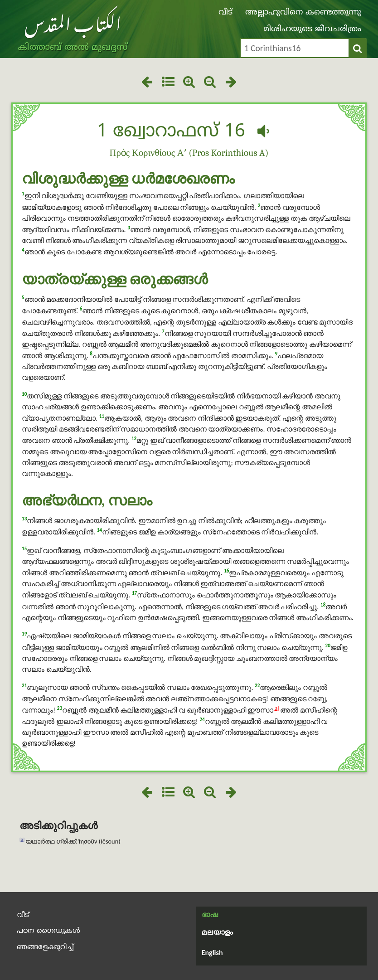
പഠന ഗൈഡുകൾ (48, 931)
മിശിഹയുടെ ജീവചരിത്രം (312, 29)
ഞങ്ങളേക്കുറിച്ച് (45, 947)
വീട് (225, 12)
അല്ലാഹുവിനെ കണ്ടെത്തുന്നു (303, 12)
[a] (276, 708)
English (212, 953)
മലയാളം (217, 933)
